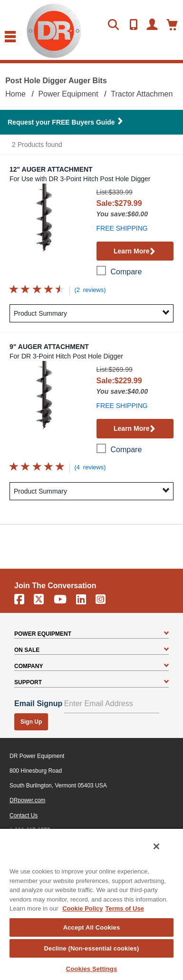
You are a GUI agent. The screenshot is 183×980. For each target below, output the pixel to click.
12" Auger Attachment (51, 169)
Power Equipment (68, 94)
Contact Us (24, 815)
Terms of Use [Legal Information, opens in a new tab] (124, 908)
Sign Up (31, 722)
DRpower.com (27, 800)
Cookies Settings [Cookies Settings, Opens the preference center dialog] (92, 969)
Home (15, 94)
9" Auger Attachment (49, 347)
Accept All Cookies (92, 927)
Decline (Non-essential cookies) (92, 948)
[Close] (156, 846)
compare (126, 272)
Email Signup (38, 703)
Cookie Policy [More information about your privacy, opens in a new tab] (82, 908)
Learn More (135, 252)
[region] (91, 904)
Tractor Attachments (145, 94)
